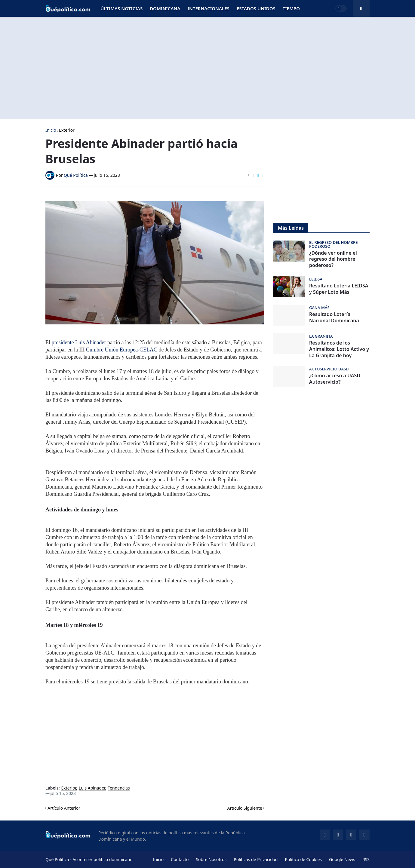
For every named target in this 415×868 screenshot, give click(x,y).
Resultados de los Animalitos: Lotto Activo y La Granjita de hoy (339, 349)
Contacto (180, 859)
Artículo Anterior (64, 808)
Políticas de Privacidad (256, 859)
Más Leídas (291, 228)
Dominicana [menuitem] (165, 8)
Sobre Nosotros (211, 859)
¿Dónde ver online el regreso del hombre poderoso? (333, 259)
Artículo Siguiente (245, 808)
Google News (342, 859)
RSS (366, 859)
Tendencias (119, 788)
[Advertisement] (207, 68)
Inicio (51, 130)
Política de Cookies (303, 859)
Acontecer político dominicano (102, 859)
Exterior (67, 130)
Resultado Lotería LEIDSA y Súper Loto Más (339, 289)
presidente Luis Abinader (79, 342)
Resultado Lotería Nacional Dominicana (334, 317)
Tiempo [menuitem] (291, 8)
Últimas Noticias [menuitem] (121, 8)
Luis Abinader (92, 788)
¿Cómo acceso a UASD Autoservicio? (335, 379)
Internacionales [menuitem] (208, 8)
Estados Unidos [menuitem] (256, 8)
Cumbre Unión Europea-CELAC (122, 350)
